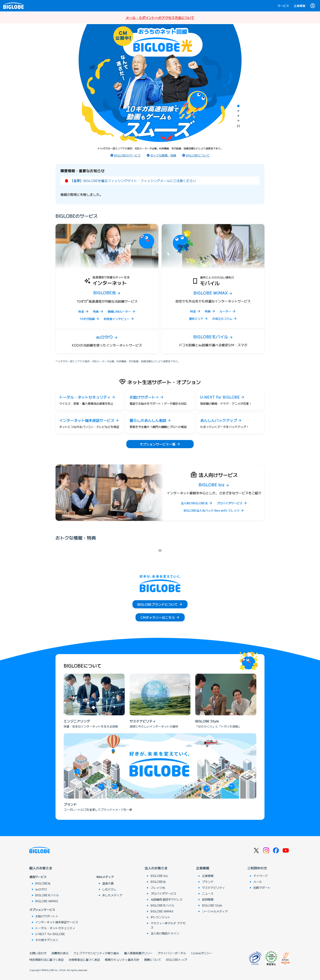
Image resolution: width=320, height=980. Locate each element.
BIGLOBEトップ (177, 960)
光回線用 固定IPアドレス (167, 899)
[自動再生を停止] (238, 126)
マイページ (260, 876)
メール (258, 882)
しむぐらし (109, 889)
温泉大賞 (108, 883)
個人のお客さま (41, 868)
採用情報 (208, 899)
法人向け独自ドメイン (165, 933)
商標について (153, 960)
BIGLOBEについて (198, 155)
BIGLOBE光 (43, 883)
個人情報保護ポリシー (138, 953)
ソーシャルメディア (215, 911)
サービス (283, 6)
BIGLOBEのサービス (127, 155)
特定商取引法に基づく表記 (47, 960)
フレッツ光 (158, 888)
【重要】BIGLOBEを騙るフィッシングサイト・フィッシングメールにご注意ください (133, 181)
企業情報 (300, 6)
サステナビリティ (213, 888)
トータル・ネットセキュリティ (55, 928)
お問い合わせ (38, 953)
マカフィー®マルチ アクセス (168, 925)
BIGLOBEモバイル (47, 895)
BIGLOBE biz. (160, 876)
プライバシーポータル (172, 953)
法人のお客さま (156, 868)
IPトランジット (160, 917)
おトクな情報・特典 (163, 155)
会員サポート (262, 888)
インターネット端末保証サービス (57, 922)
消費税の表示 (60, 953)
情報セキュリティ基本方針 (122, 960)
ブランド (208, 882)
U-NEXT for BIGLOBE (50, 934)
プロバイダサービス (163, 893)
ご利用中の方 (257, 868)
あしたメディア (112, 895)
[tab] (238, 106)
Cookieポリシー (202, 953)
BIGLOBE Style (212, 905)
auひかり (41, 889)
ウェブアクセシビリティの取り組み (96, 953)
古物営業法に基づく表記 (84, 960)
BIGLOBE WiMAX (47, 901)
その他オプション (47, 940)
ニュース (208, 893)
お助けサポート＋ (47, 916)
